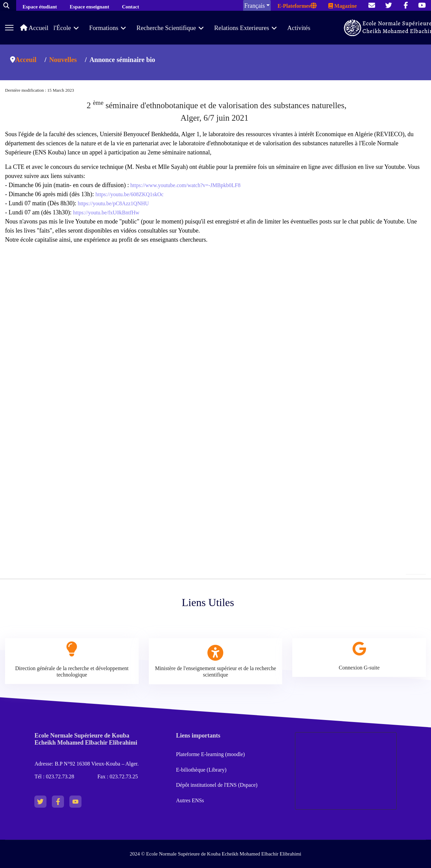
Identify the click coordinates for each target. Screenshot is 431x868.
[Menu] (9, 28)
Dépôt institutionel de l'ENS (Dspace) (217, 785)
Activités (299, 28)
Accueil (34, 28)
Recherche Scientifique (166, 28)
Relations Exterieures (242, 28)
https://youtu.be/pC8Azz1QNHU (113, 203)
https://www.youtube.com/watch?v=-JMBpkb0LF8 (185, 185)
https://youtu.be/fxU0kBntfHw (106, 213)
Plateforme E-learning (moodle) (211, 754)
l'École (62, 28)
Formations (104, 28)
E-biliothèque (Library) (201, 770)
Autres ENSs (190, 800)
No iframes (215, 368)
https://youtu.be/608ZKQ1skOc (129, 194)
